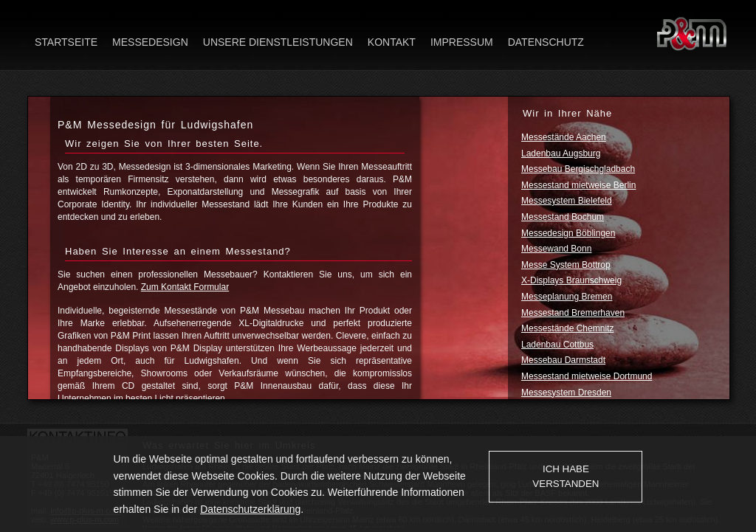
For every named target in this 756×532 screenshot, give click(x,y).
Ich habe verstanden (566, 476)
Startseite (66, 42)
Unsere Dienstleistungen (278, 42)
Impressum (462, 42)
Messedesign (150, 42)
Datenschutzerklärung (250, 509)
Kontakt (392, 42)
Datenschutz (546, 42)
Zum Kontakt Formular (185, 287)
